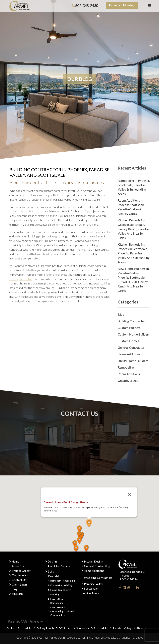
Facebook (120, 588)
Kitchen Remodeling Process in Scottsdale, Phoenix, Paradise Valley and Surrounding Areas (134, 253)
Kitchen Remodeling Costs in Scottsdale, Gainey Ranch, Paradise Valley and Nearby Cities (134, 229)
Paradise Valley (93, 584)
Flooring (55, 594)
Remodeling (126, 367)
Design (52, 561)
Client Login (19, 584)
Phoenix (141, 628)
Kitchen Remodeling (61, 585)
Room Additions (129, 374)
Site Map (17, 594)
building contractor (21, 279)
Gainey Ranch (45, 628)
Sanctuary (83, 628)
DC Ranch (65, 628)
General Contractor (131, 347)
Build (51, 571)
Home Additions (129, 354)
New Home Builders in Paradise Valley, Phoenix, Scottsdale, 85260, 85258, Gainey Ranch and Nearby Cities (133, 280)
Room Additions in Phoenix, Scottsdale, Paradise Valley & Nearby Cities (131, 207)
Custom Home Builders (134, 334)
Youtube (129, 588)
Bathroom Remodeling (63, 581)
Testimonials (20, 575)
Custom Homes (128, 341)
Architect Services (60, 566)
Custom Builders (129, 328)
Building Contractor (131, 321)
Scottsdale (91, 588)
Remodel (53, 576)
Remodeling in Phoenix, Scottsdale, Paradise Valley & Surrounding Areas (134, 187)
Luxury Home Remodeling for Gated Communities (62, 611)
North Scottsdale (21, 628)
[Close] (130, 495)
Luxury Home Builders (133, 361)
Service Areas (90, 593)
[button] (89, 523)
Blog (121, 314)
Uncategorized (128, 380)
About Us (18, 566)
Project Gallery (21, 571)
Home (16, 561)
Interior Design (94, 561)
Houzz (138, 588)
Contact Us (19, 580)
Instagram (133, 587)
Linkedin (124, 588)
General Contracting (97, 566)
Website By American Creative (125, 637)
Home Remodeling (60, 590)
